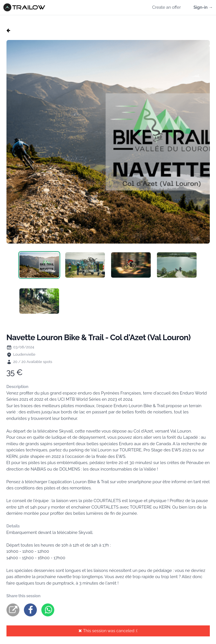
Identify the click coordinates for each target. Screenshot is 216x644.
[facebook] (30, 610)
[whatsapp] (48, 610)
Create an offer (166, 7)
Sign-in (203, 7)
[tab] (39, 265)
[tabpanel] (108, 142)
